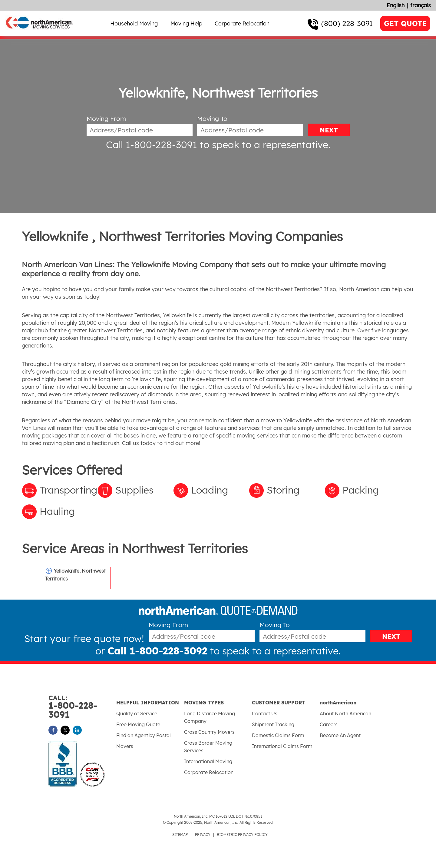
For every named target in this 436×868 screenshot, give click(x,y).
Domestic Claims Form (278, 735)
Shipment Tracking (273, 724)
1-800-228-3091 (82, 707)
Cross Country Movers (209, 732)
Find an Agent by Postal (144, 735)
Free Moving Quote (138, 724)
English (396, 5)
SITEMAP (180, 835)
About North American (345, 713)
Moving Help (186, 23)
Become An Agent (340, 735)
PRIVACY (203, 835)
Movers (125, 746)
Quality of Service (137, 713)
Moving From (106, 119)
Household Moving (134, 23)
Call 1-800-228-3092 (157, 651)
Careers (329, 724)
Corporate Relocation (242, 23)
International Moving (208, 761)
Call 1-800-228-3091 (152, 145)
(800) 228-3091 (347, 23)
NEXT (329, 130)
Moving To (212, 119)
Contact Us (265, 713)
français (421, 5)
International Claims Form (282, 746)
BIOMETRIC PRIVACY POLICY (242, 835)
